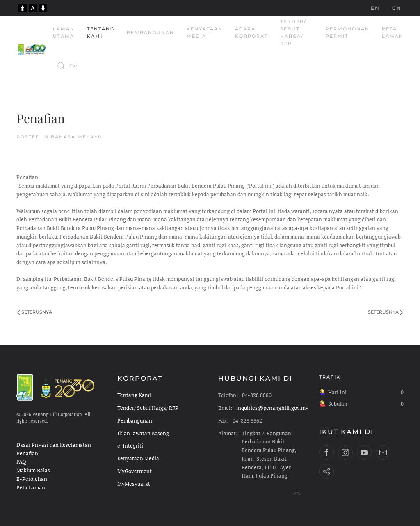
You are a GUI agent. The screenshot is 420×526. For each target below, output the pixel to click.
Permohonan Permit (348, 32)
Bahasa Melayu (77, 137)
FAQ (21, 462)
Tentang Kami (101, 32)
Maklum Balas (33, 470)
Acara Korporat (251, 32)
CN (397, 8)
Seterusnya (35, 312)
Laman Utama (64, 32)
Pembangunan (151, 32)
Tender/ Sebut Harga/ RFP (293, 32)
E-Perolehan (32, 479)
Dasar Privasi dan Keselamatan (54, 445)
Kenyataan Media (205, 32)
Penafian (27, 454)
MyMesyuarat (134, 484)
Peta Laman (393, 32)
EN (375, 8)
